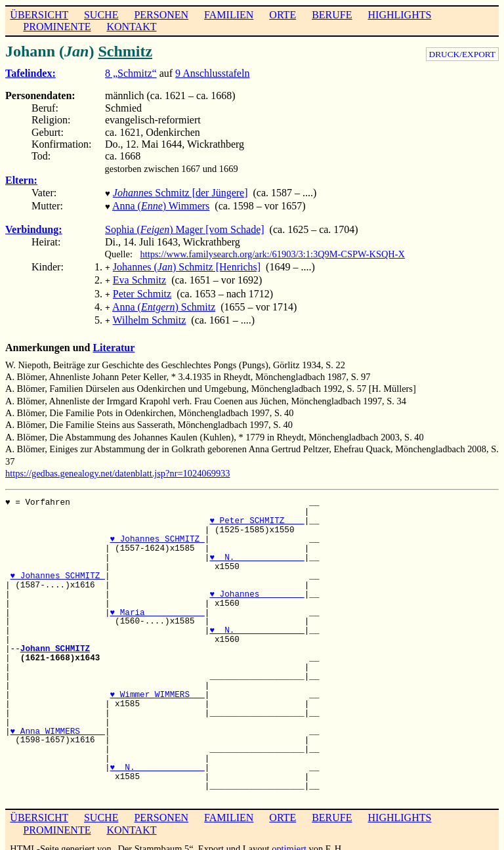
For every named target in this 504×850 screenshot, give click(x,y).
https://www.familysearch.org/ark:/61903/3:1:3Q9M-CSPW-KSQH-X (273, 251)
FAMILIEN (229, 15)
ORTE (283, 15)
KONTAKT (131, 27)
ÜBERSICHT (39, 15)
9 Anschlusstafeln (212, 73)
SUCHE (101, 15)
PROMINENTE (57, 27)
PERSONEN (161, 15)
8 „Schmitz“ (131, 73)
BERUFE (332, 15)
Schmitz (125, 51)
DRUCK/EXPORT (462, 54)
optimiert (289, 839)
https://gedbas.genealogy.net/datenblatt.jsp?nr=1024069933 (118, 464)
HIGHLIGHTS (400, 15)
